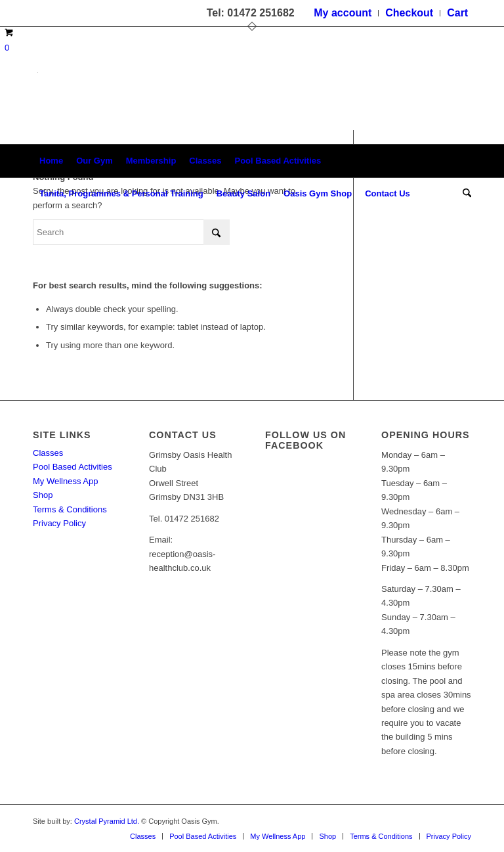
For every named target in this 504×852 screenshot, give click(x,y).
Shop (43, 495)
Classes (48, 453)
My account (343, 13)
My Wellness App (65, 481)
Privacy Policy (59, 523)
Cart (457, 13)
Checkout (409, 13)
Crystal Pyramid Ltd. (107, 821)
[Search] (464, 194)
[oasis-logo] (37, 106)
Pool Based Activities (73, 467)
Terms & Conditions (70, 509)
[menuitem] (343, 13)
